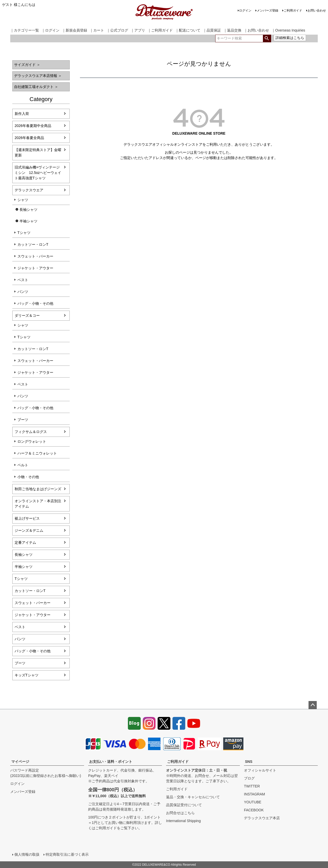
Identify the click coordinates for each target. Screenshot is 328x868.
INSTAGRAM (254, 794)
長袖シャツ (28, 210)
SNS (249, 762)
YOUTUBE (253, 802)
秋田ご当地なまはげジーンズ (38, 489)
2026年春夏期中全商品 (33, 126)
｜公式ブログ (117, 30)
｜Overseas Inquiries (288, 30)
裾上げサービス (27, 518)
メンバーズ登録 (268, 11)
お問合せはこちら (180, 813)
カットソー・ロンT (33, 244)
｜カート (97, 30)
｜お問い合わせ (257, 30)
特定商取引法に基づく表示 (67, 854)
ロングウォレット (32, 441)
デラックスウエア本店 (262, 818)
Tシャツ (24, 233)
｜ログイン (50, 30)
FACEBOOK (254, 810)
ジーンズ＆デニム (29, 530)
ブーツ (23, 420)
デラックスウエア (29, 190)
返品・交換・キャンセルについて (193, 797)
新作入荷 (22, 114)
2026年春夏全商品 (29, 138)
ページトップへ (313, 705)
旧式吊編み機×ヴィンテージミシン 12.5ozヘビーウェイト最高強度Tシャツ (38, 173)
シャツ (23, 200)
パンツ (23, 292)
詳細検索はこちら (290, 38)
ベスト (23, 280)
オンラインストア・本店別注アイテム (38, 504)
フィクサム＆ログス (31, 432)
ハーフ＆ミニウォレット (37, 453)
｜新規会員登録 (75, 30)
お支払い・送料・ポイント (111, 762)
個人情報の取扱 (27, 854)
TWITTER (252, 786)
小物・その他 (28, 477)
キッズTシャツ (27, 675)
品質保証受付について (184, 805)
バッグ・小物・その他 (35, 303)
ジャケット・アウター (35, 268)
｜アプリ (138, 30)
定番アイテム (25, 542)
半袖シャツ (28, 221)
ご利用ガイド (293, 11)
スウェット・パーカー (35, 256)
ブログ (249, 778)
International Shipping (183, 821)
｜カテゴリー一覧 (25, 30)
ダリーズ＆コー (27, 315)
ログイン (245, 11)
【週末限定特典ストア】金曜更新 (38, 152)
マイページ (20, 762)
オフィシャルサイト (260, 770)
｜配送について (188, 30)
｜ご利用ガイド (160, 30)
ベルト (23, 465)
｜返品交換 (232, 30)
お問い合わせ (317, 11)
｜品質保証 (212, 30)
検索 (267, 38)
